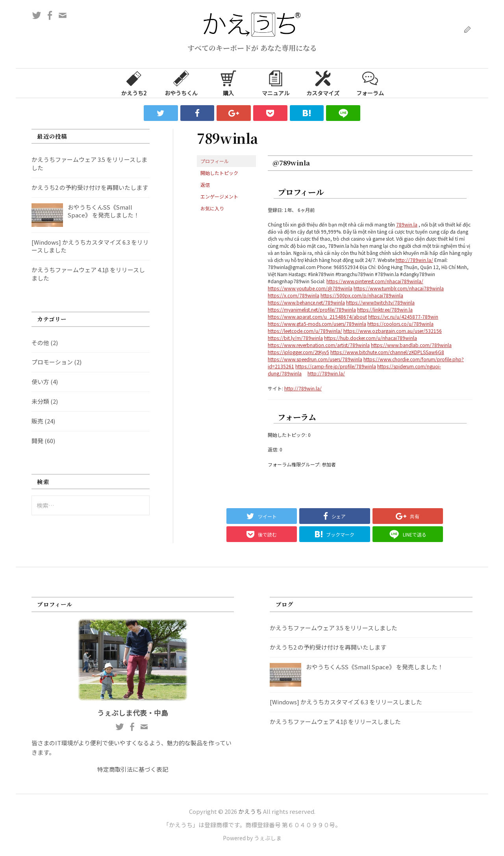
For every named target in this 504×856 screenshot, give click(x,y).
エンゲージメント (219, 196)
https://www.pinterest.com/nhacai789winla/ (375, 281)
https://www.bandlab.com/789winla (411, 345)
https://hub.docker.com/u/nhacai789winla (371, 338)
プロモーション (52, 362)
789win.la (407, 224)
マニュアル (276, 83)
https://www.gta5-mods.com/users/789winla (317, 324)
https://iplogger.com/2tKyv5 (298, 352)
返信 (205, 185)
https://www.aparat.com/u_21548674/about (317, 317)
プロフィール (215, 161)
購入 (228, 83)
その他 (40, 343)
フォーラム (370, 83)
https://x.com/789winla (294, 295)
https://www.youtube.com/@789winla (310, 288)
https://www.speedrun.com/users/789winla (315, 359)
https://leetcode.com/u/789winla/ (305, 331)
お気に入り (212, 208)
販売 (37, 421)
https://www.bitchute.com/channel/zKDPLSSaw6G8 (387, 352)
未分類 (40, 401)
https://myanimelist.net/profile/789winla (312, 309)
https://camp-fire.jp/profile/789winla (336, 366)
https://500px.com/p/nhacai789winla (362, 295)
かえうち (250, 811)
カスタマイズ (323, 83)
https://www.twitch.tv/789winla (380, 302)
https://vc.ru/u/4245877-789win (403, 317)
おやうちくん (181, 83)
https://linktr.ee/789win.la (385, 309)
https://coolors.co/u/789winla (400, 324)
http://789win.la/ (414, 260)
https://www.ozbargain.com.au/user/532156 (393, 331)
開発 (37, 441)
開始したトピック (219, 173)
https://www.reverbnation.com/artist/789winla (319, 345)
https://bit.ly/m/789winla (295, 338)
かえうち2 (134, 83)
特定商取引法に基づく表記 (133, 769)
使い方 (40, 382)
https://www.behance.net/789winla (306, 302)
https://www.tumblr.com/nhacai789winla (399, 288)
